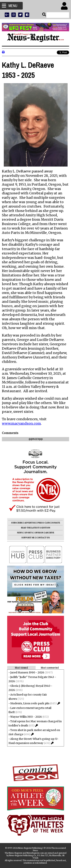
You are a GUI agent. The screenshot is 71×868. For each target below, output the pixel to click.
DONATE (56, 523)
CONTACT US (43, 538)
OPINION (39, 533)
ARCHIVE (50, 533)
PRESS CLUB (44, 523)
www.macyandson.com (21, 423)
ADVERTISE (30, 523)
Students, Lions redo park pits (30, 703)
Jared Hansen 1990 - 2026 (27, 672)
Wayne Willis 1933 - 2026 (26, 717)
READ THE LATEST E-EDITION (36, 528)
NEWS (20, 533)
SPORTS (29, 533)
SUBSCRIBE (17, 523)
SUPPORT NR (28, 538)
